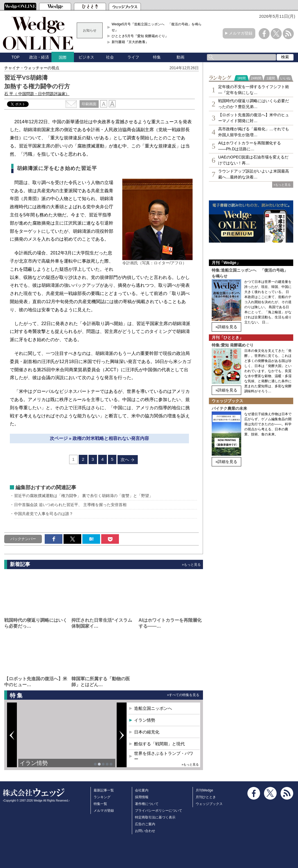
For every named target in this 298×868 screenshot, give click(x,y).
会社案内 (142, 790)
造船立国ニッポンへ (153, 708)
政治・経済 (39, 57)
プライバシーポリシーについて (159, 811)
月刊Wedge (204, 790)
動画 (180, 57)
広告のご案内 (145, 824)
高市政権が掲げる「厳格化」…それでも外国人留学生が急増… (254, 132)
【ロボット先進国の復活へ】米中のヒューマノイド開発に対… (254, 118)
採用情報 (142, 797)
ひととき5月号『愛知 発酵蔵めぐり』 (140, 36)
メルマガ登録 (241, 33)
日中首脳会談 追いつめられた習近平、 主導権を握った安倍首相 (70, 505)
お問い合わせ (145, 831)
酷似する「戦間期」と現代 (159, 744)
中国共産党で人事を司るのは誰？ (44, 514)
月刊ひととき (206, 797)
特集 (157, 57)
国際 (63, 57)
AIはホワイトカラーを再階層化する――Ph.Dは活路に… (250, 146)
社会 (110, 57)
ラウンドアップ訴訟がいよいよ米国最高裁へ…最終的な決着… (254, 174)
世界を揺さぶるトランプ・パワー (164, 756)
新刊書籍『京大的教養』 (130, 42)
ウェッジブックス (209, 804)
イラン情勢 (34, 763)
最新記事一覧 (104, 790)
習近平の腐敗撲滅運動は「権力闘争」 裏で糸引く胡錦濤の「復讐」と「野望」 (83, 496)
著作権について (147, 804)
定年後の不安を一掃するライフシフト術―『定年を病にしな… (254, 90)
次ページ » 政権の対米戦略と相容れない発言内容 (100, 438)
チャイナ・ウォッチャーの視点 (32, 68)
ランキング (102, 797)
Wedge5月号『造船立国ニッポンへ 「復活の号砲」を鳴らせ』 (157, 27)
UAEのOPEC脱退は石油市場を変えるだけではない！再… (253, 160)
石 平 (37, 94)
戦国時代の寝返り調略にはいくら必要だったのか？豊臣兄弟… (254, 104)
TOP (16, 57)
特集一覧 (100, 804)
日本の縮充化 (147, 732)
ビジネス (86, 57)
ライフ (133, 57)
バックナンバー (23, 539)
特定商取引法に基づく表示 (155, 817)
